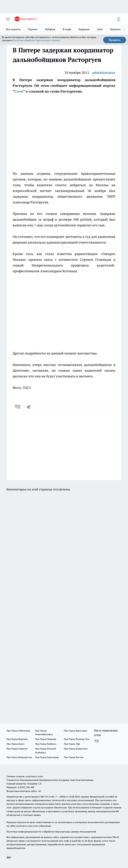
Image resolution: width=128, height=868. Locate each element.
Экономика (117, 29)
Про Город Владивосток (19, 757)
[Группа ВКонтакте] (96, 741)
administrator (104, 73)
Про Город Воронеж (17, 739)
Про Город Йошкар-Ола (77, 739)
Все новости (13, 29)
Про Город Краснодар (47, 757)
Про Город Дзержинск (76, 749)
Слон (19, 91)
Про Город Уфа (72, 744)
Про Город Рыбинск (46, 744)
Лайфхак (50, 29)
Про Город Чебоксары (18, 731)
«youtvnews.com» (34, 776)
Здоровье (84, 29)
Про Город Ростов (74, 757)
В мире (67, 29)
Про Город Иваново (46, 739)
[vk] (18, 407)
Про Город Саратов (17, 749)
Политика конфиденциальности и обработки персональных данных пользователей (51, 832)
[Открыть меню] (8, 19)
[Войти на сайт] (118, 19)
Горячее (33, 29)
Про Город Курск (15, 744)
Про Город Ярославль (76, 731)
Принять (115, 40)
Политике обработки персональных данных (36, 40)
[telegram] (30, 407)
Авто (100, 29)
